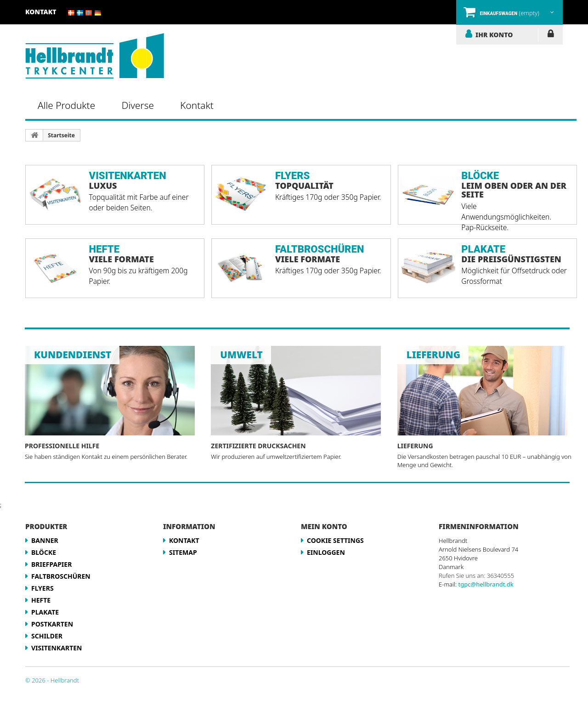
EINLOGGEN (551, 35)
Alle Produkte (66, 105)
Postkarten (52, 624)
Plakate (45, 612)
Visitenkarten (57, 648)
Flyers (42, 588)
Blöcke (44, 552)
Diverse (138, 105)
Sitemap (183, 552)
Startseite (61, 135)
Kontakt (41, 12)
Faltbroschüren (61, 576)
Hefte (41, 600)
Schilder (47, 636)
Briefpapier (51, 564)
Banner (45, 540)
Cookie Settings (335, 540)
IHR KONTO (494, 34)
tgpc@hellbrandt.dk (486, 584)
